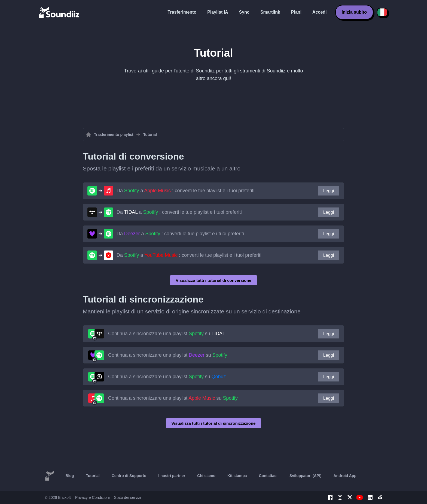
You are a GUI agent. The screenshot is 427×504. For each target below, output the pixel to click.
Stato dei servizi (128, 497)
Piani (296, 12)
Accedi (319, 12)
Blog (70, 476)
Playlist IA (218, 12)
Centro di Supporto (129, 476)
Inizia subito (354, 12)
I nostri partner (172, 476)
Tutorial (93, 476)
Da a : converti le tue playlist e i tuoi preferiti (185, 191)
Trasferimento (182, 12)
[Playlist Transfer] (60, 12)
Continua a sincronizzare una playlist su (167, 334)
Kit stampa (237, 476)
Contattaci (268, 476)
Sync (244, 12)
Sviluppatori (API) (305, 476)
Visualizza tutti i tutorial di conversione (213, 280)
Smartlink (270, 12)
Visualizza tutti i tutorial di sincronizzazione (214, 423)
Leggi (329, 191)
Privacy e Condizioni (92, 497)
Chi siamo (206, 476)
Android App (345, 476)
